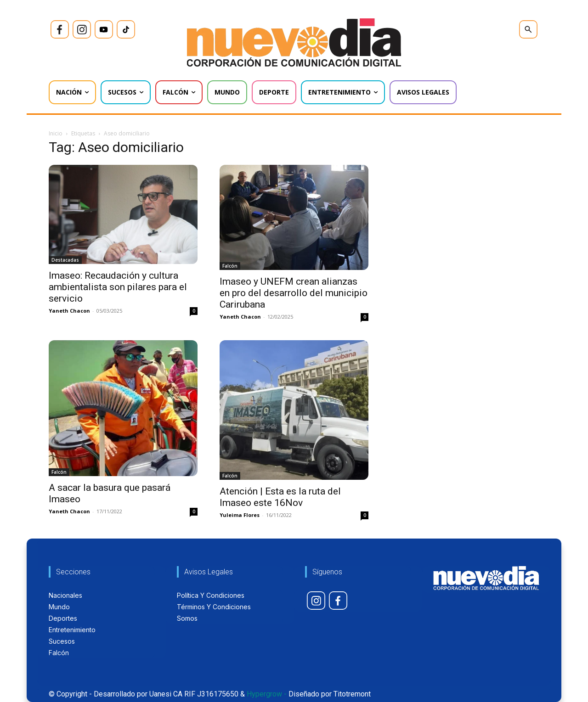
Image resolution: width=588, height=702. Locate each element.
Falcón (230, 266)
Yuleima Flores (240, 515)
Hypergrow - (267, 694)
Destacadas (65, 260)
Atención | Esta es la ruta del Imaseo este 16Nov (280, 497)
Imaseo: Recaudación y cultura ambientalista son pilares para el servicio (118, 287)
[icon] (60, 29)
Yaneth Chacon (69, 311)
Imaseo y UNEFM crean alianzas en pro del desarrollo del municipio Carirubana (294, 293)
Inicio (56, 133)
